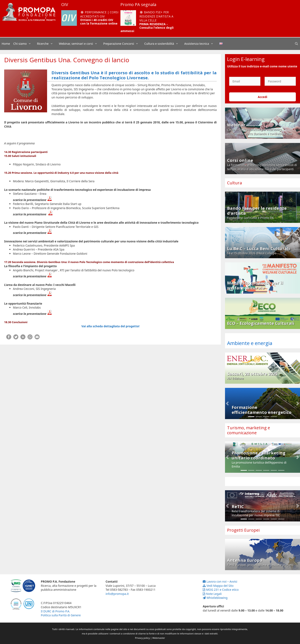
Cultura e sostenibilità (164, 44)
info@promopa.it (117, 594)
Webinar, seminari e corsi (80, 44)
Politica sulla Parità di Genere (61, 615)
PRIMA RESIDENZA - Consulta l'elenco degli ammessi (147, 28)
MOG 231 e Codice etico (221, 590)
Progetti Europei (243, 530)
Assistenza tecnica (201, 44)
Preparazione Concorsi (123, 44)
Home (6, 44)
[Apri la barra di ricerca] (296, 44)
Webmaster (159, 638)
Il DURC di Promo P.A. (55, 611)
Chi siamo (24, 44)
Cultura (234, 183)
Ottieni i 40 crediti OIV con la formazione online (99, 22)
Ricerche (47, 44)
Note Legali (212, 594)
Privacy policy (142, 638)
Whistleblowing (215, 598)
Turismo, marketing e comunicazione (249, 430)
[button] (227, 403)
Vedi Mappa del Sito (218, 586)
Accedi (262, 97)
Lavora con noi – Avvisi (220, 581)
